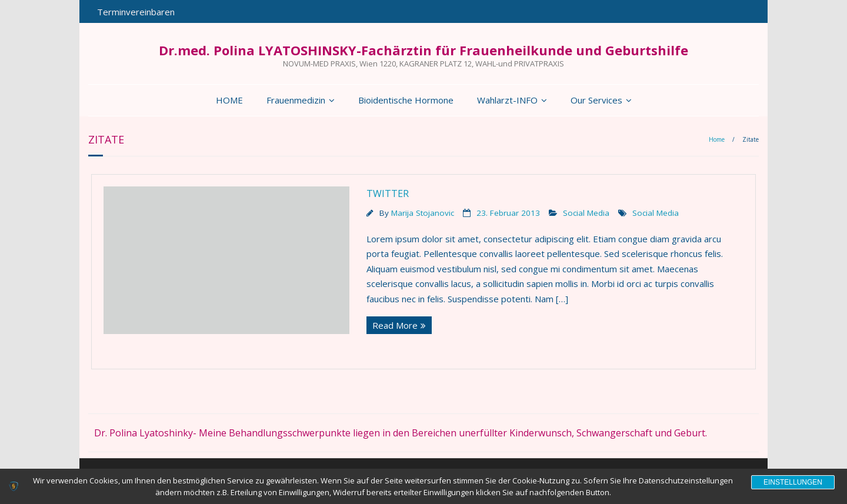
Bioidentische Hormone (406, 100)
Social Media (586, 213)
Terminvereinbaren (136, 12)
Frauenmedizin (296, 100)
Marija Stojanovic (423, 213)
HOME (229, 100)
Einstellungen (793, 482)
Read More (395, 325)
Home (717, 139)
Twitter (388, 193)
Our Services (596, 100)
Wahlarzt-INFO (507, 100)
